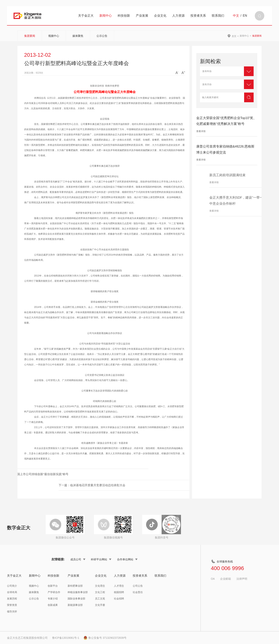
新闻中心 (106, 16)
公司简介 (12, 586)
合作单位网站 (127, 559)
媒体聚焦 (78, 36)
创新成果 (53, 605)
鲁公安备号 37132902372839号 (105, 638)
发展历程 (12, 599)
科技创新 (124, 16)
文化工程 (100, 592)
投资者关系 (198, 16)
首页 (234, 36)
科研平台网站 (101, 559)
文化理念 (100, 586)
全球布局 (12, 592)
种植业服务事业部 (78, 592)
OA (213, 579)
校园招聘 (119, 592)
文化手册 (100, 605)
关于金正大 (86, 16)
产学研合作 (54, 592)
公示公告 (102, 36)
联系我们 (218, 16)
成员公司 (78, 559)
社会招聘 (119, 599)
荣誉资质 (12, 605)
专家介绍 (53, 599)
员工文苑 (100, 599)
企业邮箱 (226, 579)
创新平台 (53, 586)
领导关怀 (12, 612)
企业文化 (160, 16)
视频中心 (54, 36)
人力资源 (178, 16)
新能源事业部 (75, 605)
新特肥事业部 (75, 586)
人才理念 (119, 586)
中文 (236, 16)
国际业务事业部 (76, 599)
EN (245, 16)
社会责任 (138, 592)
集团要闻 (30, 36)
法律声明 (242, 579)
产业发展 (142, 16)
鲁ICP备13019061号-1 (66, 638)
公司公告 (138, 586)
